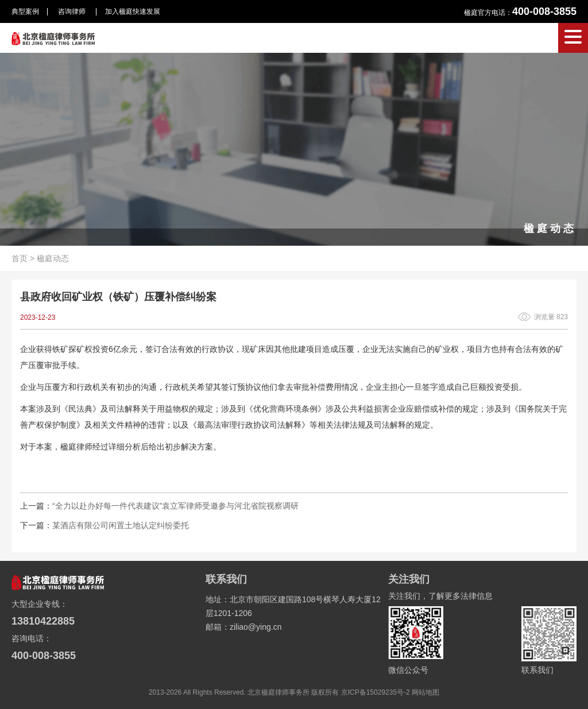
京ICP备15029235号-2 (376, 692)
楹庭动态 (53, 258)
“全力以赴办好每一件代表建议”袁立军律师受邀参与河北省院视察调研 (175, 506)
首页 (20, 258)
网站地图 (425, 692)
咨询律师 (73, 11)
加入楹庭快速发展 (133, 11)
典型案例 (25, 11)
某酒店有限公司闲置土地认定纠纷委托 (121, 525)
